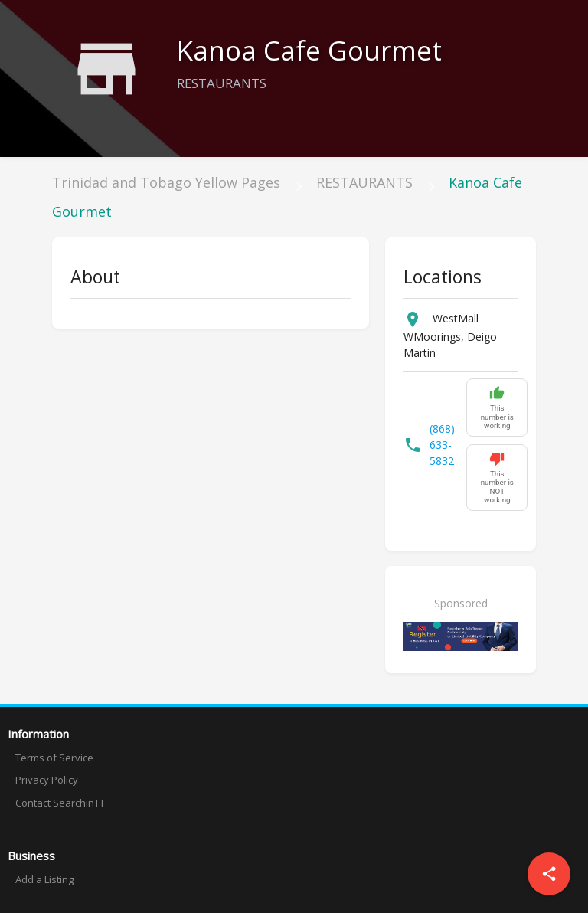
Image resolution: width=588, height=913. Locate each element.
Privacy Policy (47, 780)
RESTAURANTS (364, 182)
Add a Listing (44, 879)
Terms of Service (54, 758)
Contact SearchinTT (60, 803)
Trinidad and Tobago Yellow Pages (166, 182)
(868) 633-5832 (442, 445)
